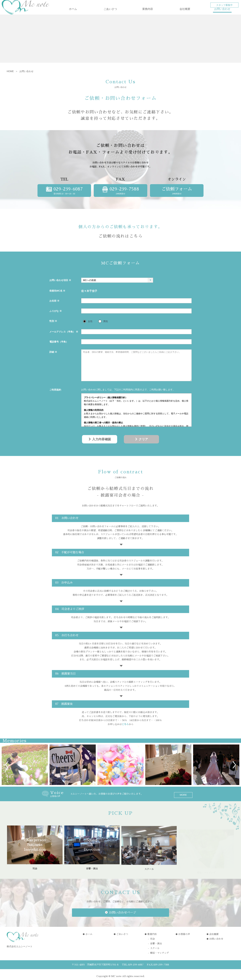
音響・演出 (156, 940)
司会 (152, 936)
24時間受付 (177, 196)
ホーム (73, 14)
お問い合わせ (222, 14)
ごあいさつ (110, 14)
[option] (25, 770)
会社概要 (185, 14)
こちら (125, 730)
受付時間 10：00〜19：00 (64, 196)
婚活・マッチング (159, 950)
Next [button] (234, 770)
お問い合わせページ (123, 909)
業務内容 (148, 14)
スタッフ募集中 (224, 5)
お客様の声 (184, 931)
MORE (183, 799)
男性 (106, 327)
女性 (90, 327)
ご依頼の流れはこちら (120, 242)
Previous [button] (7, 770)
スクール (155, 945)
